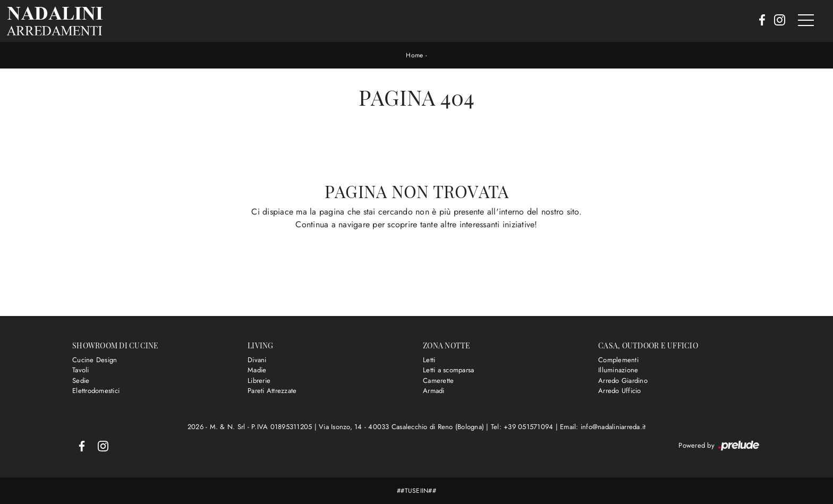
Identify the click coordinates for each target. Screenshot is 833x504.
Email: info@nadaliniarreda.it (603, 427)
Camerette (438, 381)
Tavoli (81, 370)
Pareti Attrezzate (272, 391)
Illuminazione (618, 370)
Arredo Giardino (623, 381)
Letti (429, 360)
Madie (257, 370)
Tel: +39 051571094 (523, 427)
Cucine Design (95, 360)
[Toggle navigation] (806, 21)
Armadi (434, 391)
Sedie (81, 381)
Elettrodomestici (96, 391)
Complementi (618, 360)
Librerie (259, 381)
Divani (257, 360)
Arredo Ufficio (620, 391)
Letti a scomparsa (448, 370)
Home (414, 55)
